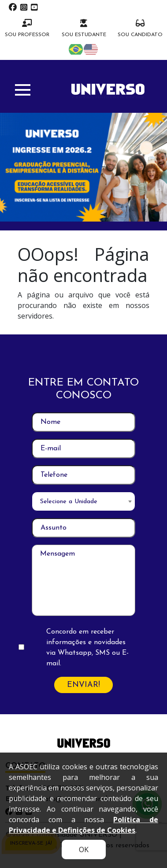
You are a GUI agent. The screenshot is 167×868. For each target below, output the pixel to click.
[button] (23, 90)
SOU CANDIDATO (140, 28)
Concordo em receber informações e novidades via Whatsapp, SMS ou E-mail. (87, 648)
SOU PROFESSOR (27, 28)
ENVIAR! (83, 685)
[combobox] (83, 501)
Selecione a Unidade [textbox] (69, 502)
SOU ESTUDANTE (84, 28)
